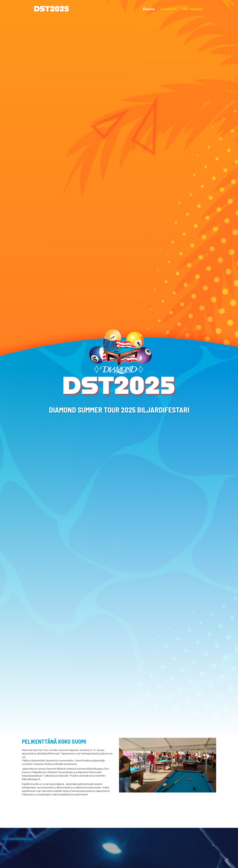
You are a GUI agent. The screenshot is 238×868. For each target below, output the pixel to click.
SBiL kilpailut (192, 9)
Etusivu (147, 9)
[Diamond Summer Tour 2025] (52, 9)
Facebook (167, 9)
